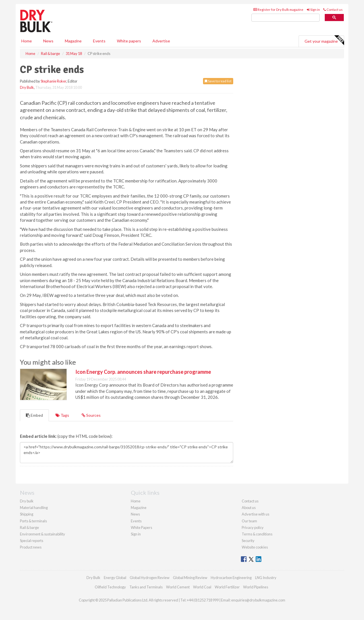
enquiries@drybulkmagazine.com (258, 600)
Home (27, 41)
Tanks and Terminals (146, 587)
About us (249, 508)
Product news (31, 547)
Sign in (313, 10)
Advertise (161, 41)
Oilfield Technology (110, 587)
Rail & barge (29, 527)
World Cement (178, 587)
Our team (249, 521)
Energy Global (115, 578)
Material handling (34, 508)
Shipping (27, 514)
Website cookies (255, 547)
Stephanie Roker (53, 81)
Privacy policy (253, 527)
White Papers (141, 527)
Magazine (73, 41)
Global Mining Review (190, 578)
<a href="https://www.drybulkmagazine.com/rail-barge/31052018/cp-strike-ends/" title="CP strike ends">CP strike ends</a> (127, 453)
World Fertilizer (227, 587)
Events (99, 41)
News (135, 514)
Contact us (333, 10)
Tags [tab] (62, 415)
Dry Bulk (27, 87)
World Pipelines (256, 587)
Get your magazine (324, 40)
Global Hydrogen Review (150, 578)
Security (248, 541)
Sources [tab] (91, 415)
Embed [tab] (34, 415)
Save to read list (218, 81)
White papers (129, 41)
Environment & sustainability (43, 534)
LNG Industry (266, 578)
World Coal (202, 587)
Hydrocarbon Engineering (231, 578)
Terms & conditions (257, 534)
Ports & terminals (33, 521)
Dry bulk (27, 501)
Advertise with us (256, 514)
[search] (286, 18)
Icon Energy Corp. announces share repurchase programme (143, 372)
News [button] (48, 41)
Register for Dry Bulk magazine (278, 10)
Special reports (32, 541)
